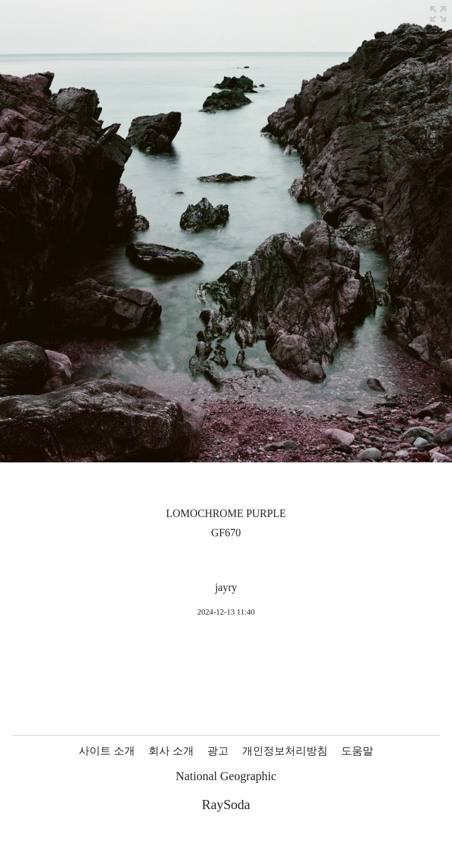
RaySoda (226, 805)
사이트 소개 (107, 751)
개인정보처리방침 (285, 751)
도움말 (357, 751)
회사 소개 (171, 751)
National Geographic (226, 776)
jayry (226, 587)
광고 (218, 751)
